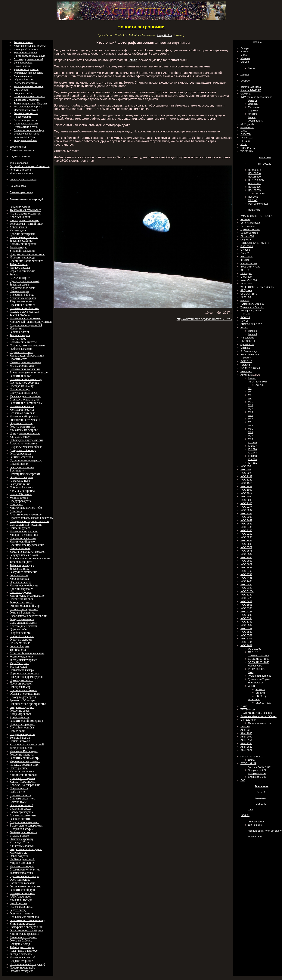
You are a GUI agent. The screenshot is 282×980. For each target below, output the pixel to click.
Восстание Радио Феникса (26, 261)
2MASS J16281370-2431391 (257, 216)
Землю (132, 60)
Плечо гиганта (19, 788)
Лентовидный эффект (23, 626)
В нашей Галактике (22, 636)
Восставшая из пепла (23, 690)
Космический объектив (24, 308)
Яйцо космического (22, 301)
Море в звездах (19, 579)
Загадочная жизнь (21, 748)
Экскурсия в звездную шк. (26, 927)
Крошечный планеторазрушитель (31, 322)
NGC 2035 (246, 500)
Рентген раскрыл (20, 454)
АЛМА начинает (20, 897)
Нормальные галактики (25, 673)
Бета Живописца (250, 223)
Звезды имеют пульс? (23, 660)
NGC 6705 (246, 639)
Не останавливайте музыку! (27, 964)
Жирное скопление (22, 863)
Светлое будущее (20, 592)
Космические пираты (23, 342)
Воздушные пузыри (22, 734)
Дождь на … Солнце (23, 450)
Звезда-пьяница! (20, 569)
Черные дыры (18, 230)
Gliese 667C (247, 127)
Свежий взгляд (19, 464)
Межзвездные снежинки (25, 396)
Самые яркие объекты (24, 237)
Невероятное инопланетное (27, 254)
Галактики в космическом (26, 403)
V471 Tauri (246, 284)
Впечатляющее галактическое (29, 372)
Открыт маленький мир (25, 606)
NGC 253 (246, 466)
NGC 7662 (246, 645)
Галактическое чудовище (26, 514)
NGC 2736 (246, 527)
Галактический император (26, 721)
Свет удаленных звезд (24, 393)
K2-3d (244, 144)
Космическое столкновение (27, 596)
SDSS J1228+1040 (259, 662)
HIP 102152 (265, 164)
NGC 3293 (246, 537)
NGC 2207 (246, 510)
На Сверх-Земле (20, 643)
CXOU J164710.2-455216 (255, 243)
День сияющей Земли (23, 623)
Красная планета (20, 795)
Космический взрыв (22, 893)
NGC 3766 (246, 571)
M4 (250, 392)
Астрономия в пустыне (24, 822)
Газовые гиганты (20, 819)
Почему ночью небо (22, 968)
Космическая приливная (25, 318)
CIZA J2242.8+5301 (252, 757)
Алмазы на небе (20, 481)
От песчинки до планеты (25, 886)
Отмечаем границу (22, 839)
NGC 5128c (247, 591)
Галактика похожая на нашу (27, 920)
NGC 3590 (246, 557)
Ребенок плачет (19, 332)
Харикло (253, 111)
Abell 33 (245, 730)
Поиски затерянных (22, 724)
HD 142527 (254, 183)
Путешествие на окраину (26, 460)
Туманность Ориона (252, 304)
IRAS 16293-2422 (250, 355)
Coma (251, 760)
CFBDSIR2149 (249, 294)
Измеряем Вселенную (24, 751)
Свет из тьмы (18, 802)
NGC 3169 (246, 534)
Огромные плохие (21, 423)
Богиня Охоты (19, 575)
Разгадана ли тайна (22, 467)
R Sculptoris (247, 338)
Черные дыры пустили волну (265, 831)
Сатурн (245, 62)
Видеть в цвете (19, 836)
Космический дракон (23, 541)
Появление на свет (21, 599)
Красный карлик (20, 217)
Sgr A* (244, 328)
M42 (250, 415)
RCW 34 (245, 317)
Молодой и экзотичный (24, 535)
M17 (250, 409)
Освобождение (19, 856)
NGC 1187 (246, 476)
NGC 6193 (246, 612)
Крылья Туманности (23, 782)
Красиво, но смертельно (25, 785)
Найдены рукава (20, 528)
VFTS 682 (246, 371)
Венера (245, 48)
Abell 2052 (246, 737)
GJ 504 (245, 131)
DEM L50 (246, 297)
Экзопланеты (256, 121)
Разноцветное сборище (24, 383)
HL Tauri (245, 141)
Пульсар (253, 197)
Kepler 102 (246, 138)
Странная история (21, 352)
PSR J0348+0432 (258, 204)
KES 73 (245, 270)
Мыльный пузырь (21, 900)
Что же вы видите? (22, 907)
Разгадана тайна (20, 484)
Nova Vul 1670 (249, 280)
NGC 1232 (246, 480)
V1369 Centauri (249, 233)
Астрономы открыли (23, 298)
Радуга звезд (18, 910)
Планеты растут (20, 389)
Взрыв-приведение (22, 812)
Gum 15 (245, 300)
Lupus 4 (252, 334)
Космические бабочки (24, 585)
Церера (252, 100)
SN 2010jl (261, 696)
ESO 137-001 (263, 703)
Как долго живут (20, 437)
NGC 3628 (246, 568)
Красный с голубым (22, 778)
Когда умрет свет (20, 714)
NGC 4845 (246, 584)
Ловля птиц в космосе (24, 951)
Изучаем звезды (20, 268)
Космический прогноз (24, 416)
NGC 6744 (246, 642)
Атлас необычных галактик (27, 653)
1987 (260, 689)
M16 (250, 405)
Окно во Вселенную (22, 612)
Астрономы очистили (23, 443)
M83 (250, 439)
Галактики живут (20, 376)
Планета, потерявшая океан (27, 345)
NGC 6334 (246, 618)
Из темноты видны (22, 866)
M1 (250, 388)
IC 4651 (252, 463)
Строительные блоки (23, 288)
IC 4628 (252, 459)
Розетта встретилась (22, 427)
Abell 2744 (246, 743)
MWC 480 (246, 277)
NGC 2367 (246, 513)
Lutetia (252, 117)
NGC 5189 (246, 595)
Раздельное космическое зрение (30, 558)
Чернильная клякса (22, 771)
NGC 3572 (246, 547)
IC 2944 (252, 453)
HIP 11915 (265, 158)
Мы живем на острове (24, 430)
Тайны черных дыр (22, 565)
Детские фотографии (23, 234)
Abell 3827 (246, 750)
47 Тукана (246, 290)
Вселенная (262, 786)
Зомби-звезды (18, 247)
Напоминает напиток (23, 538)
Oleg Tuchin (164, 35)
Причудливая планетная (25, 433)
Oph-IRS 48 (247, 344)
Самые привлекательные (25, 362)
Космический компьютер (26, 379)
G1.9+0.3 (253, 652)
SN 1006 (260, 693)
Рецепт (14, 274)
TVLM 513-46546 (250, 368)
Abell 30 (245, 726)
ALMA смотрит (20, 278)
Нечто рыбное (19, 768)
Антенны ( (246, 375)
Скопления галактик (260, 723)
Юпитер (245, 58)
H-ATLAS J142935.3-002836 (256, 713)
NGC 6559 (246, 635)
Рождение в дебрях (22, 707)
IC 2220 (252, 449)
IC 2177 (252, 446)
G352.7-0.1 (247, 246)
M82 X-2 (253, 200)
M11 (250, 402)
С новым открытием (23, 798)
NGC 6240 (246, 615)
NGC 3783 (246, 574)
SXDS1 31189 (248, 763)
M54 (250, 426)
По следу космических (24, 765)
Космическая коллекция (25, 369)
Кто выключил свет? (23, 366)
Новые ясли (17, 731)
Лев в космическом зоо (24, 917)
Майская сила (18, 853)
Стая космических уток (25, 399)
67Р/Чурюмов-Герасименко (256, 97)
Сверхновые (260, 798)
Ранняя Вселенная (21, 457)
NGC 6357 (246, 622)
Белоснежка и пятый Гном (26, 224)
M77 (250, 436)
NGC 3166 (246, 530)
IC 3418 (252, 456)
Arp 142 (260, 385)
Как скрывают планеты (24, 220)
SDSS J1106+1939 (259, 659)
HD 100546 (254, 173)
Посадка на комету (22, 386)
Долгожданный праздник (26, 525)
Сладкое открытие (22, 961)
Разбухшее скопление (23, 572)
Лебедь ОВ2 (255, 666)
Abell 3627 (246, 747)
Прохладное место (21, 680)
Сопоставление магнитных (29, 96)
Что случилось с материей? (27, 744)
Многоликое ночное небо (26, 508)
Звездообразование (22, 619)
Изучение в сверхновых (25, 761)
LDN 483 (245, 314)
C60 (243, 780)
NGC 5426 (246, 598)
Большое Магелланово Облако (259, 716)
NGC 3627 (246, 564)
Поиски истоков (20, 741)
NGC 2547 (246, 524)
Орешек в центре (20, 582)
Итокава (253, 104)
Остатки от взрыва (21, 971)
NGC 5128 (246, 588)
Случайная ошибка (22, 727)
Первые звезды (19, 291)
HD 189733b (255, 190)
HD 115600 (254, 177)
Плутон (245, 74)
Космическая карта (22, 406)
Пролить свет (18, 359)
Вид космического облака (26, 447)
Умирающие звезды (22, 924)
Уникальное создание (23, 937)
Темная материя (20, 335)
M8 (250, 399)
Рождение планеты (22, 754)
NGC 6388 (246, 628)
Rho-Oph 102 (248, 341)
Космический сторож (23, 775)
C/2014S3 (246, 94)
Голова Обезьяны (21, 494)
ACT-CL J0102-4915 (259, 767)
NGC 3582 (246, 554)
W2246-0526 (255, 837)
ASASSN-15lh (248, 710)
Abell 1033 (246, 733)
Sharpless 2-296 (257, 777)
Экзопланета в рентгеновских (28, 616)
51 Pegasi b (247, 124)
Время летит (18, 470)
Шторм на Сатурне (22, 829)
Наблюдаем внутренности (26, 440)
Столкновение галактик (25, 869)
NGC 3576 (246, 551)
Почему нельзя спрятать (25, 474)
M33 (250, 412)
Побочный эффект (21, 487)
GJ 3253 (245, 250)
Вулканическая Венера (24, 876)
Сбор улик (16, 504)
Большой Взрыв (20, 738)
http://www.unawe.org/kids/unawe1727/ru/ (204, 319)
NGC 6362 (246, 625)
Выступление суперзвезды (26, 825)
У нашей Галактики (22, 251)
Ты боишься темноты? (25, 210)
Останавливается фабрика (26, 930)
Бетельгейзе (248, 226)
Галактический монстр (24, 758)
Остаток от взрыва (21, 477)
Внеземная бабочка (22, 295)
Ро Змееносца (249, 351)
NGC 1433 (246, 486)
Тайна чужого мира (22, 947)
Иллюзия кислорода (22, 257)
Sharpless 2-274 (257, 770)
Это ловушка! (18, 667)
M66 (250, 432)
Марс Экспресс (19, 663)
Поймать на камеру (22, 670)
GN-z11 (261, 792)
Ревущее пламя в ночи (24, 555)
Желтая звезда (19, 498)
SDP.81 (245, 815)
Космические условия (24, 531)
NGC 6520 (246, 632)
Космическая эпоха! (22, 957)
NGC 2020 (246, 497)
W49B (251, 686)
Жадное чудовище (21, 656)
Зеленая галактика (21, 873)
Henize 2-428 (255, 683)
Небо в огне (17, 792)
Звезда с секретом (21, 602)
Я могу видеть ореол (23, 697)
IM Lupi (245, 260)
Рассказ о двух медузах (24, 312)
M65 (250, 429)
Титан (251, 68)
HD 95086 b (255, 170)
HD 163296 (254, 187)
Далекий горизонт (21, 589)
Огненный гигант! (21, 805)
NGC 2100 (246, 503)
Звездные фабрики (21, 241)
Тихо (251, 672)
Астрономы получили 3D (26, 325)
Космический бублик (23, 244)
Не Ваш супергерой (22, 859)
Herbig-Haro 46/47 (251, 311)
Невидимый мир (20, 687)
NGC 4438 (246, 581)
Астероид (16, 511)
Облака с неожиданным (25, 694)
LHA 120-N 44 (248, 720)
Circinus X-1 (247, 236)
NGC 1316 (246, 483)
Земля (244, 52)
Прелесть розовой (21, 683)
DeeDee (245, 81)
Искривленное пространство (28, 704)
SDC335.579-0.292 (251, 324)
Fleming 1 (246, 358)
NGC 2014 (246, 493)
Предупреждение (21, 501)
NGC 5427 (246, 601)
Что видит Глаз (19, 842)
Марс (244, 55)
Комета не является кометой (28, 552)
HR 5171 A (246, 257)
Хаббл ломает (18, 227)
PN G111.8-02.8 (257, 669)
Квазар (252, 378)
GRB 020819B (256, 822)
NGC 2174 (246, 507)
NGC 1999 (246, 490)
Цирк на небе (18, 629)
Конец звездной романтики (27, 356)
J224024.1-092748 (258, 655)
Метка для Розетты (22, 410)
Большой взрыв (19, 646)
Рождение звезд (20, 711)
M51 (250, 422)
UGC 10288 (255, 649)
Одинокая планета (21, 913)
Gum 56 (245, 253)
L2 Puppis (246, 273)
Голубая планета (20, 633)
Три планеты (18, 650)
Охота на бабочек (21, 940)
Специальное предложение (27, 545)
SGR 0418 (246, 361)
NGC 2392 (246, 517)
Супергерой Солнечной (25, 281)
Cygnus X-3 (247, 240)
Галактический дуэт (22, 890)
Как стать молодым (22, 846)
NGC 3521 (246, 541)
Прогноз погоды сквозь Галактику (31, 518)
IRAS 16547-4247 (250, 267)
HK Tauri (260, 194)
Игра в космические (22, 271)
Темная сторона (20, 315)
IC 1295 (252, 442)
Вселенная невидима (23, 815)
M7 (250, 395)
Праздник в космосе (22, 305)
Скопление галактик (22, 883)
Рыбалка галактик (21, 349)
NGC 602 (246, 470)
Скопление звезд (20, 809)
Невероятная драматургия (26, 677)
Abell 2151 (246, 740)
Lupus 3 (252, 331)
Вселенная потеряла (22, 413)
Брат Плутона (18, 903)
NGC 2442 (246, 520)
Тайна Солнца (19, 264)
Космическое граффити (25, 934)
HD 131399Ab (256, 180)
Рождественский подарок (26, 849)
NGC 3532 (246, 544)
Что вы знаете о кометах (25, 213)
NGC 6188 (246, 608)
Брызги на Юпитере (22, 700)
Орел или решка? (21, 880)
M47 (250, 419)
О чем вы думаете (21, 640)
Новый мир (17, 328)
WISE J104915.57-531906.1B (257, 287)
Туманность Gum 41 (252, 307)
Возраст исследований (24, 609)
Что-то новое (18, 339)
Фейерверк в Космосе (23, 832)
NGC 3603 (246, 561)
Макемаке (254, 107)
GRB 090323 (255, 825)
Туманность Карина (259, 676)
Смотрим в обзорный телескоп (29, 521)
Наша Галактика (20, 548)
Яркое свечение (20, 717)
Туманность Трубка (259, 679)
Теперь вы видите (21, 562)
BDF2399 (261, 804)
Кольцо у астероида (22, 491)
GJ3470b (246, 134)
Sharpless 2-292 (257, 773)
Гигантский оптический (25, 420)
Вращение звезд (20, 944)
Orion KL (245, 348)
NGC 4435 (246, 578)
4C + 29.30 (254, 699)
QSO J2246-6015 (258, 382)
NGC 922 (246, 473)
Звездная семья (19, 284)
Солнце (257, 42)
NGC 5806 (246, 605)
